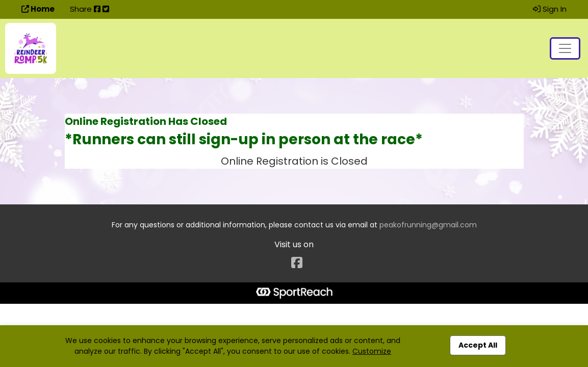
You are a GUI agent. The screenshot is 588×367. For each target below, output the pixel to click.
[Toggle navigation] (565, 48)
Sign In (550, 9)
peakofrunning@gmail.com (428, 225)
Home (38, 9)
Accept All (478, 345)
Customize (372, 351)
